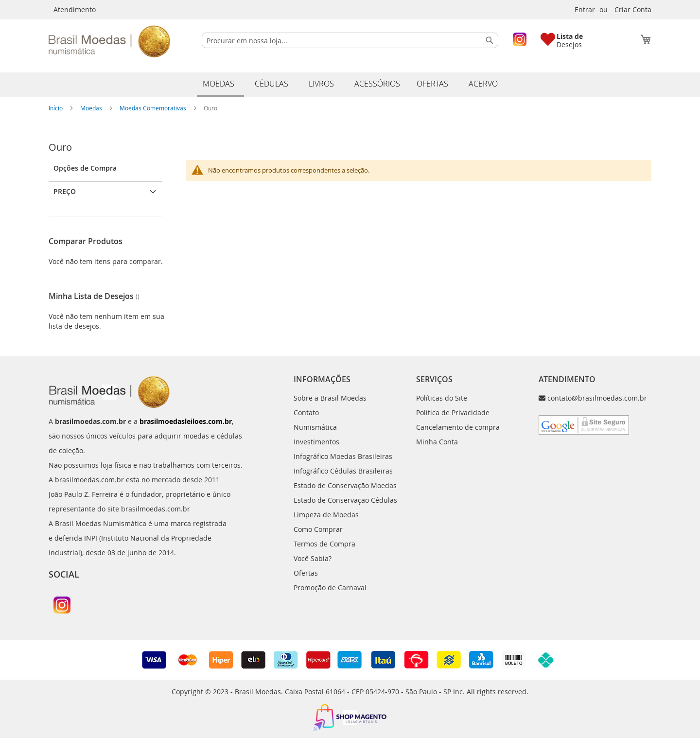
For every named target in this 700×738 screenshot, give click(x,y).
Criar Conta (633, 9)
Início (56, 108)
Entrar (585, 9)
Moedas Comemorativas (154, 108)
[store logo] (109, 41)
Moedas (92, 108)
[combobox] (350, 40)
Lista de (570, 36)
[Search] (490, 40)
